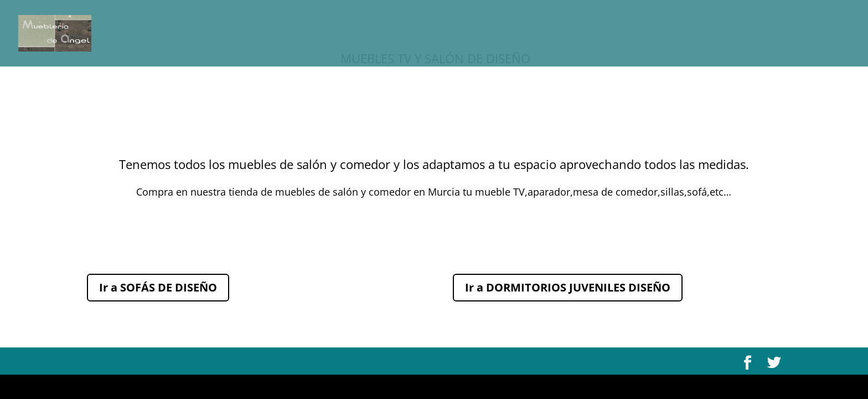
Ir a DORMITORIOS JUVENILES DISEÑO (568, 287)
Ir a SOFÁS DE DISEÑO (158, 287)
